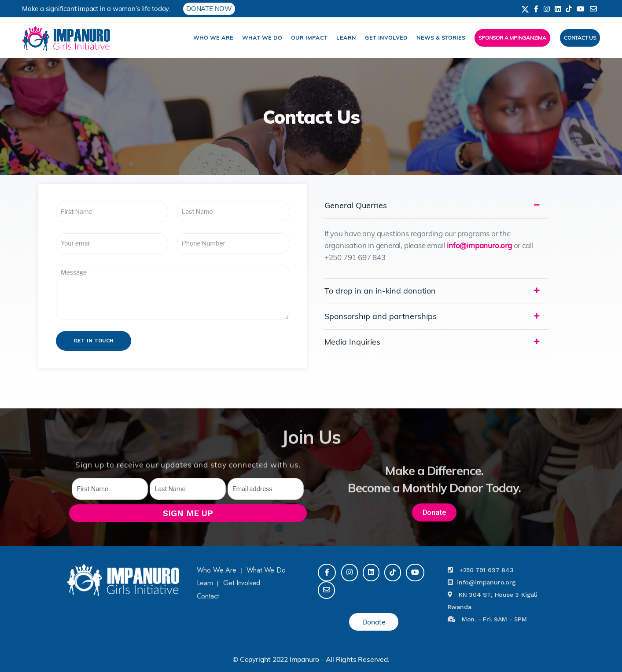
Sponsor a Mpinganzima (512, 38)
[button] (434, 512)
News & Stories (441, 38)
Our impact (309, 38)
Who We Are (213, 38)
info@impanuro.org (479, 245)
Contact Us (580, 38)
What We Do (262, 38)
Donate (374, 622)
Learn (346, 38)
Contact (208, 596)
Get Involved (386, 38)
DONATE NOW (209, 9)
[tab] (436, 206)
